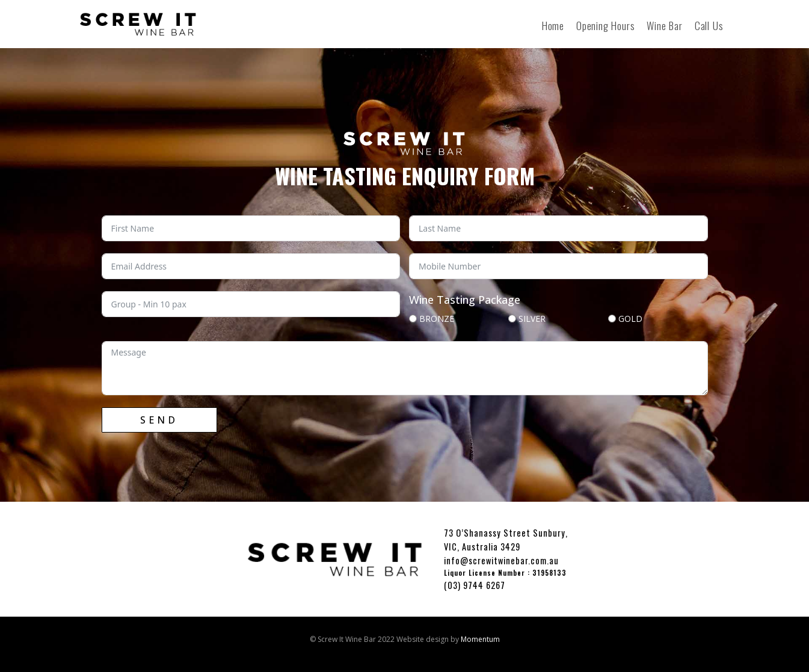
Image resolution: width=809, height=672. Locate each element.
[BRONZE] (413, 319)
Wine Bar (664, 25)
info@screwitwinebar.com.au (501, 560)
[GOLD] (612, 319)
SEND (159, 420)
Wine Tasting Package (465, 300)
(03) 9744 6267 (475, 585)
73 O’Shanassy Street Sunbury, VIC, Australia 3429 (506, 540)
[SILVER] (512, 319)
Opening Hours (605, 25)
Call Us (709, 25)
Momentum (480, 639)
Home (553, 25)
